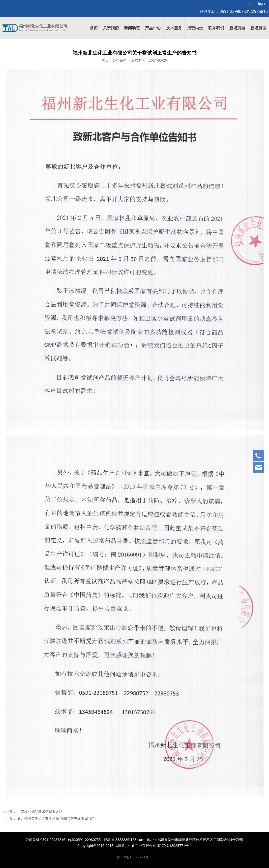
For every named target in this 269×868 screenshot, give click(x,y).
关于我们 (111, 28)
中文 (250, 4)
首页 (94, 28)
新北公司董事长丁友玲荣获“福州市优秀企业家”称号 (57, 818)
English (262, 4)
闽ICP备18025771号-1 (134, 857)
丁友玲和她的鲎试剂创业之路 (40, 811)
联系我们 (216, 28)
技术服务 (174, 28)
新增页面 (237, 28)
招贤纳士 (195, 28)
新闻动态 (132, 28)
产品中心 (153, 28)
